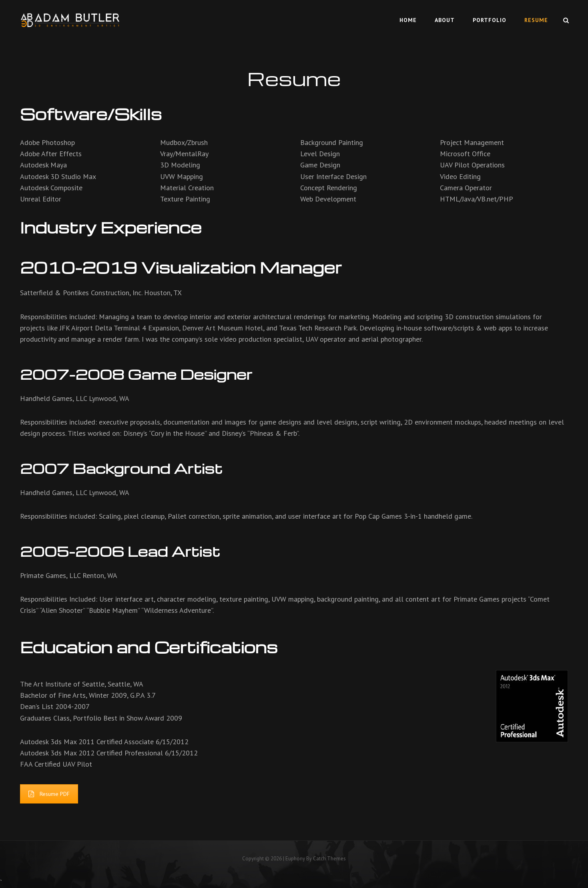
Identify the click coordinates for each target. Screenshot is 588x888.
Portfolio (490, 20)
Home (408, 20)
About (445, 20)
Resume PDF (49, 794)
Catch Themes (329, 859)
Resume (536, 20)
